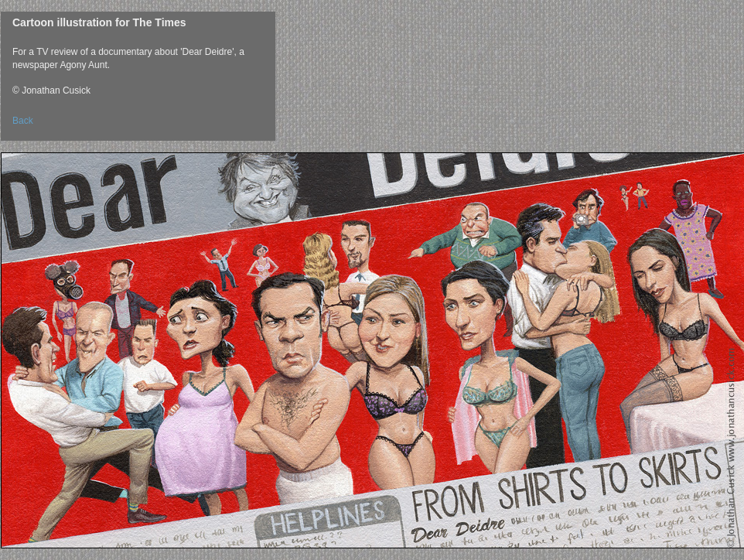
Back (23, 121)
